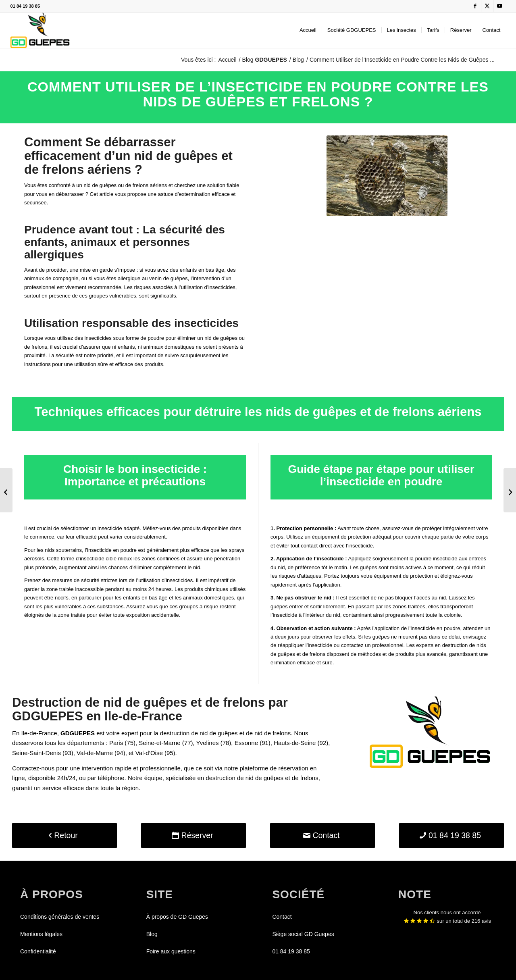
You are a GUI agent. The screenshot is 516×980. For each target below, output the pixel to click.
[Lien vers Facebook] (475, 6)
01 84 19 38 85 (25, 6)
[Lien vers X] (487, 6)
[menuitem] (308, 30)
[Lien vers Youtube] (499, 6)
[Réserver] (193, 835)
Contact (282, 917)
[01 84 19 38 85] (451, 835)
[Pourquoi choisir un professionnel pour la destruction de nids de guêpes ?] (510, 490)
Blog (265, 60)
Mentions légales (41, 934)
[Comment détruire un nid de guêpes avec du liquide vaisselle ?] (6, 490)
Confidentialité (38, 951)
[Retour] (64, 835)
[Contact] (322, 835)
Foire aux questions (171, 951)
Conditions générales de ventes (60, 917)
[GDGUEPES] (40, 30)
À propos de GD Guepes (177, 917)
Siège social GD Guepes (303, 934)
